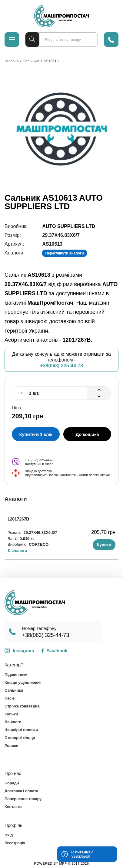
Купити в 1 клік (36, 434)
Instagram (19, 651)
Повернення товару (23, 799)
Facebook (54, 650)
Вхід (9, 835)
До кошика (87, 434)
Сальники (31, 61)
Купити (104, 545)
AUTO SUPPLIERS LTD (69, 226)
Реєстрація (15, 843)
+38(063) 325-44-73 (62, 366)
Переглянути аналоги (64, 253)
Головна (12, 61)
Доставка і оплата (21, 791)
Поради (12, 783)
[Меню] (12, 40)
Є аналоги (17, 550)
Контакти (13, 807)
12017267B (18, 519)
